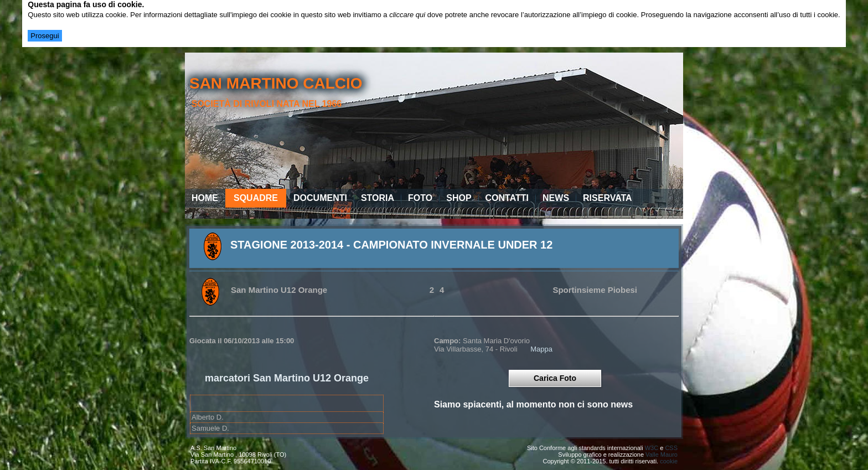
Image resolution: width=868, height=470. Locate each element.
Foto (420, 198)
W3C (652, 448)
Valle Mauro (662, 454)
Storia (378, 198)
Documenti (320, 198)
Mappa (541, 349)
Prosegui (45, 36)
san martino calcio (276, 83)
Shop (459, 198)
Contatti (507, 198)
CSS (671, 448)
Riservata (608, 198)
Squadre (256, 198)
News (556, 198)
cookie (669, 461)
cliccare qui (407, 15)
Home (205, 198)
